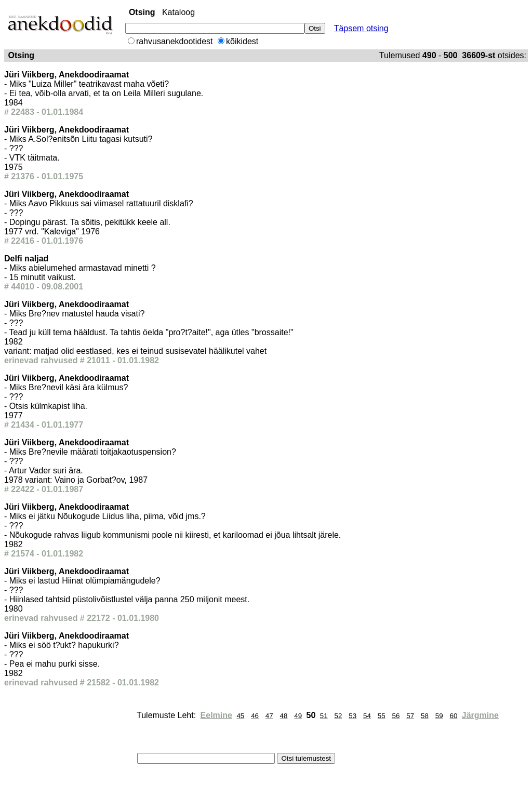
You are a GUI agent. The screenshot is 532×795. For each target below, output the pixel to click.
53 (353, 716)
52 (338, 716)
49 (298, 716)
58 (425, 716)
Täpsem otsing (361, 28)
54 (367, 716)
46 (255, 716)
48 (284, 716)
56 (396, 716)
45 (240, 716)
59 (439, 716)
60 (453, 716)
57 (410, 716)
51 (324, 716)
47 (269, 716)
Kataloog (178, 12)
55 (382, 716)
